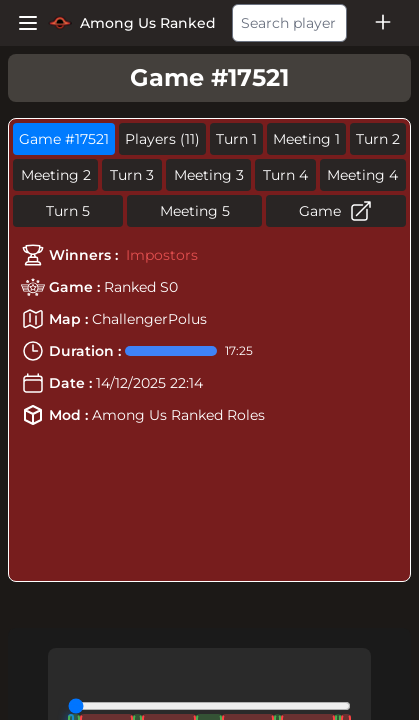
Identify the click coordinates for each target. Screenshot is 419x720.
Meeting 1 (306, 139)
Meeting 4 (362, 175)
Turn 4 (285, 175)
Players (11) (162, 139)
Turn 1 (236, 139)
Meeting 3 (209, 175)
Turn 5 (68, 211)
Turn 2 (378, 139)
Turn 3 (132, 175)
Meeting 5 (195, 211)
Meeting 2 (56, 175)
